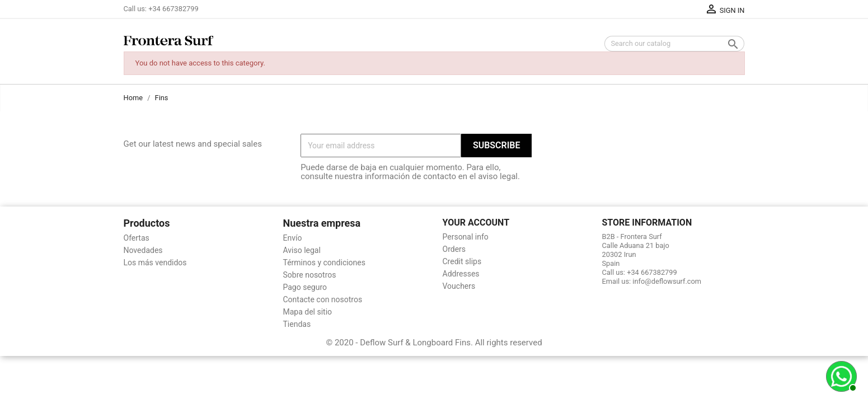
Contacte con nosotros (323, 299)
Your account (476, 222)
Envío (293, 238)
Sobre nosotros (310, 275)
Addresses (461, 274)
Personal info (466, 237)
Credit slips (462, 261)
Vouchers (459, 286)
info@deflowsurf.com (667, 281)
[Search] (674, 44)
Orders (454, 249)
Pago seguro (305, 287)
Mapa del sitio (308, 312)
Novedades (143, 250)
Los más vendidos (155, 263)
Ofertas (137, 238)
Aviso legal (302, 250)
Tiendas (297, 324)
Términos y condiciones (324, 263)
